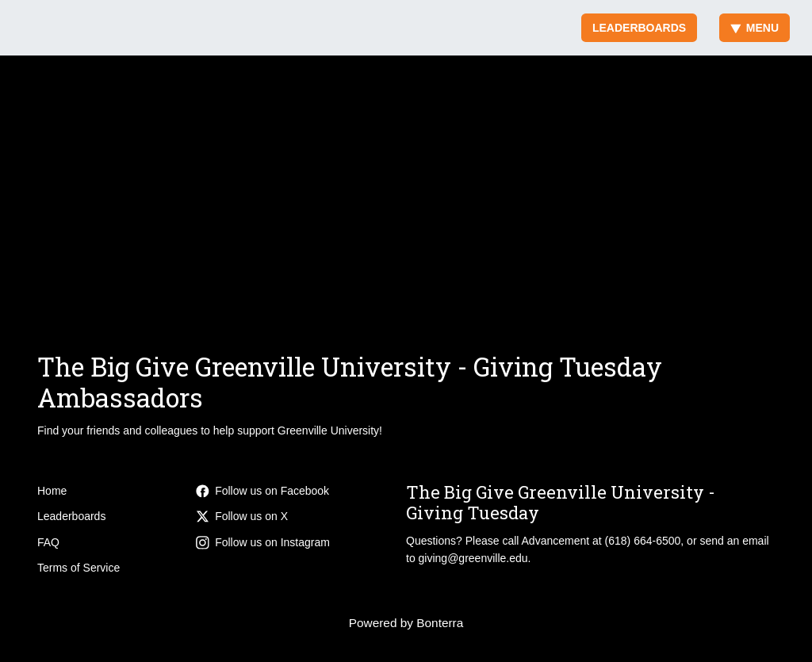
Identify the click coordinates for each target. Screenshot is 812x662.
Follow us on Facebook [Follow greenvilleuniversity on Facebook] (262, 491)
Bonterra (440, 623)
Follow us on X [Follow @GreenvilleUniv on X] (242, 516)
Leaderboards (639, 28)
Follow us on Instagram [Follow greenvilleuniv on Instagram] (263, 542)
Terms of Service (79, 568)
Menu (755, 28)
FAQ (48, 542)
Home (52, 491)
